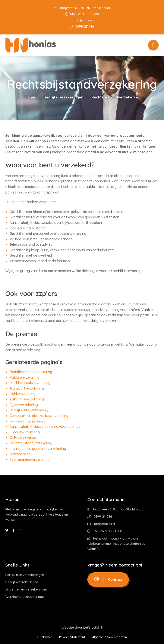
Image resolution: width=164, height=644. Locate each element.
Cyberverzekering (24, 405)
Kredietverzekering (25, 432)
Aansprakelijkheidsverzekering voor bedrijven (46, 427)
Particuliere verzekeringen (25, 575)
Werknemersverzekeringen (25, 597)
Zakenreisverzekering (27, 399)
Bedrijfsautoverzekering (29, 410)
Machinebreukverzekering (30, 383)
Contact (108, 579)
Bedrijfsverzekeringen (63, 97)
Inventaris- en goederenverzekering (38, 449)
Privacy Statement (72, 637)
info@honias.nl (82, 20)
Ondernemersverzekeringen (26, 589)
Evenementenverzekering (30, 460)
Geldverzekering (23, 394)
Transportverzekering (27, 388)
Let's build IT (93, 627)
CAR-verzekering (23, 437)
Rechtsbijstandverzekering (31, 443)
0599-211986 (82, 26)
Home (30, 97)
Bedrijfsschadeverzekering (31, 372)
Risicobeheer (20, 454)
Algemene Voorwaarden (110, 637)
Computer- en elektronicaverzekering (39, 416)
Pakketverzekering (25, 377)
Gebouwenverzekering (27, 421)
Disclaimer (45, 637)
